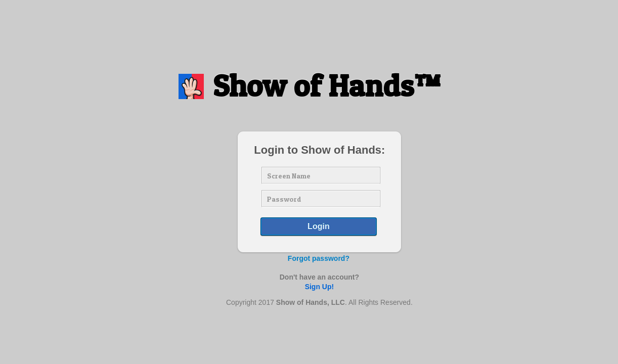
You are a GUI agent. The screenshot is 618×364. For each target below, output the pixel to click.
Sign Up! (320, 287)
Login (319, 226)
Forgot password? (319, 258)
